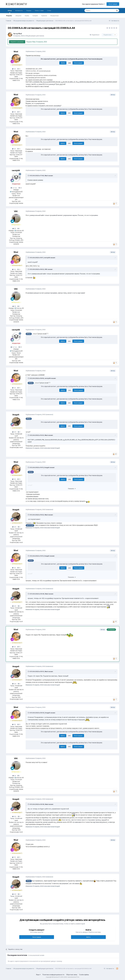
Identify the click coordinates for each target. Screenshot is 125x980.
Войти (63, 63)
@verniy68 (30, 525)
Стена (49, 11)
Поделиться (95, 35)
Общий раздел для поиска (35, 36)
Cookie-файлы (84, 975)
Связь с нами (39, 11)
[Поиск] (95, 11)
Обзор (10, 11)
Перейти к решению (17, 42)
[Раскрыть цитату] (29, 176)
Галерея (35, 16)
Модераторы (55, 16)
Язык (38, 975)
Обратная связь (72, 975)
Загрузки (18, 16)
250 (14, 432)
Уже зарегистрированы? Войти (93, 4)
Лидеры (29, 11)
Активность (19, 11)
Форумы (9, 16)
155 (14, 69)
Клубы (27, 16)
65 (20, 188)
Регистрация (113, 4)
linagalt (16, 415)
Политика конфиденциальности (53, 975)
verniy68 (16, 170)
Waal (20, 34)
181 (14, 229)
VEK (16, 211)
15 (19, 69)
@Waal (29, 334)
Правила (44, 16)
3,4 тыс (14, 188)
